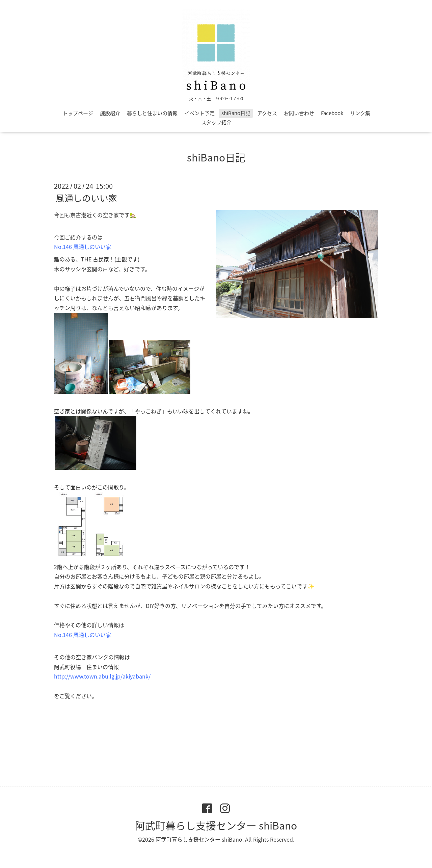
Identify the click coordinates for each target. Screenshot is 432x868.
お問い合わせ (299, 113)
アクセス (267, 113)
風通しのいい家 (86, 198)
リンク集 (360, 113)
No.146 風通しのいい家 (83, 247)
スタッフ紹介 (216, 122)
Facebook (332, 113)
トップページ (78, 113)
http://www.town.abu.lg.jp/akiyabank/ (102, 676)
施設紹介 (110, 113)
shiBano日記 (236, 113)
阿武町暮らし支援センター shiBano (216, 825)
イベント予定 (199, 113)
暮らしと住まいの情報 (152, 113)
